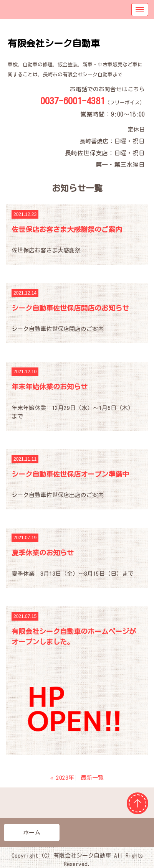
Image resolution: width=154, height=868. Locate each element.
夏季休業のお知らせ (43, 553)
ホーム (32, 833)
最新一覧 (92, 778)
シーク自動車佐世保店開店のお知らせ (70, 308)
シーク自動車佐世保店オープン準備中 (70, 474)
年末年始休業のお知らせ (50, 387)
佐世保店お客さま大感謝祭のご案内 (67, 229)
